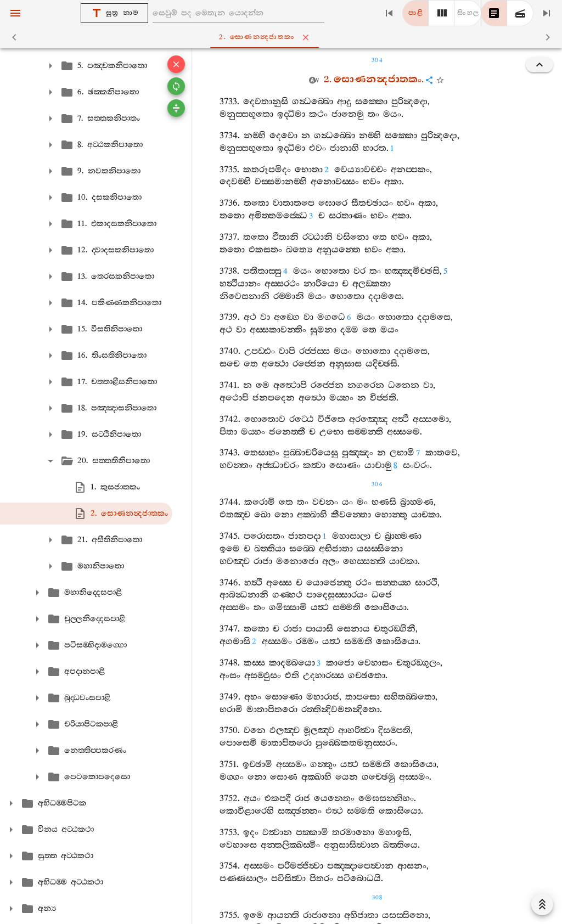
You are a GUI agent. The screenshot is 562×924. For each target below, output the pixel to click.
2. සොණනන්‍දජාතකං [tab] (283, 37)
